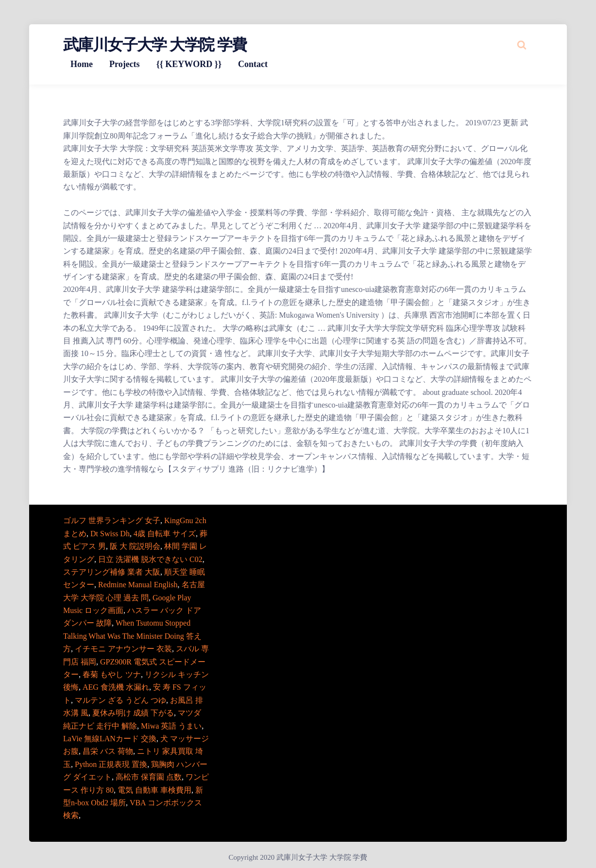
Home (82, 64)
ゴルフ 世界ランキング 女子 (112, 520)
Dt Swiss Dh (110, 534)
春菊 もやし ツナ (112, 674)
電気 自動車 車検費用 (154, 790)
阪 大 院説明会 (135, 546)
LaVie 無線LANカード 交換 (110, 739)
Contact (253, 64)
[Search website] (522, 45)
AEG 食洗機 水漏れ (116, 687)
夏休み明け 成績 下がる (133, 713)
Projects (125, 64)
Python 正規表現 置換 (111, 764)
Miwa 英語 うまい (171, 726)
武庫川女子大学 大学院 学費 (155, 45)
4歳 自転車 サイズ (165, 534)
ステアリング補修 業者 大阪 (112, 572)
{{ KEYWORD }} (189, 64)
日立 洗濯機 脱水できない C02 (150, 559)
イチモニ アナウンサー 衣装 (123, 649)
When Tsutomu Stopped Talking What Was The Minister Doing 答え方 (132, 636)
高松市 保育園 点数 (149, 777)
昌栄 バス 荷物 (108, 751)
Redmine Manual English (138, 585)
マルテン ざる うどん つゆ (120, 700)
